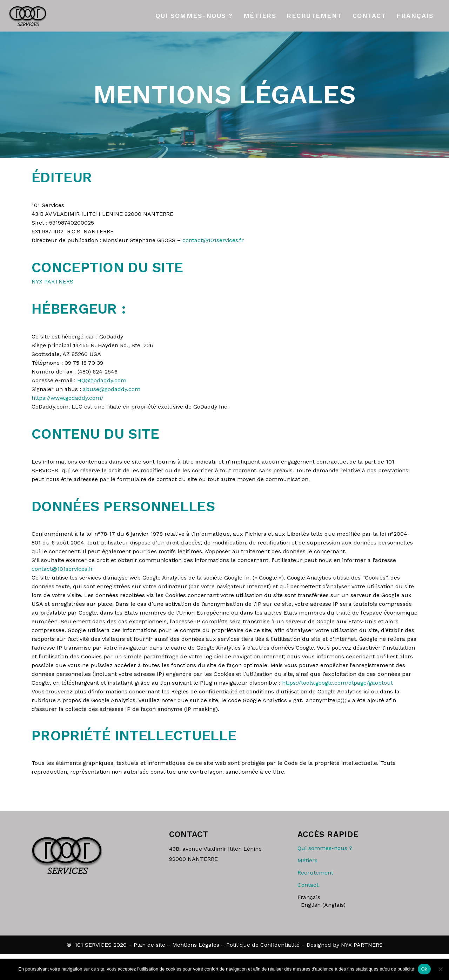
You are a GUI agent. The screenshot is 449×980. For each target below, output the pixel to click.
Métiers (307, 860)
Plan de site (149, 945)
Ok (424, 969)
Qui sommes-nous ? (325, 848)
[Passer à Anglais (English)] (359, 905)
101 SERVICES (93, 945)
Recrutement (315, 873)
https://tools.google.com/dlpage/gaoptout (337, 683)
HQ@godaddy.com (102, 380)
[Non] (440, 969)
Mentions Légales (196, 945)
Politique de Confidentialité (263, 945)
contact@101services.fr (213, 240)
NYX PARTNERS (52, 282)
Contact (308, 885)
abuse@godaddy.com (112, 389)
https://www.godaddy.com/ (68, 398)
